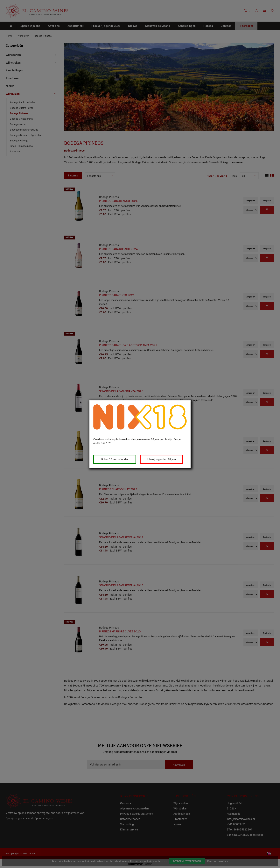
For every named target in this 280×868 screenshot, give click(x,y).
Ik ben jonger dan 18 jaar (161, 459)
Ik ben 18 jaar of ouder (115, 459)
